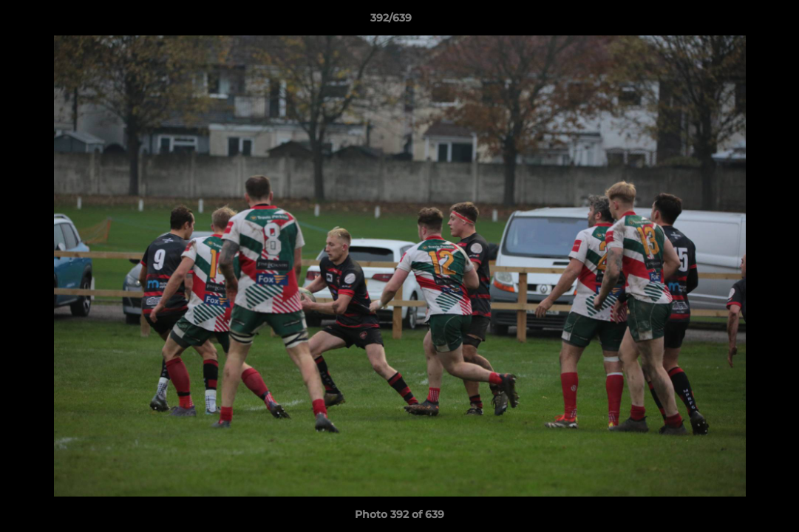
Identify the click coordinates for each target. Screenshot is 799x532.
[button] (737, 21)
